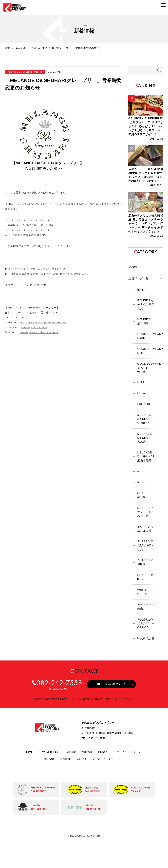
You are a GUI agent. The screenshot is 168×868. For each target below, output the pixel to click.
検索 (159, 70)
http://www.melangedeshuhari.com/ (44, 322)
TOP (7, 48)
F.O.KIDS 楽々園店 (146, 340)
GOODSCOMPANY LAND (149, 355)
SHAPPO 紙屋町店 (145, 585)
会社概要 (65, 786)
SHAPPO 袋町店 (145, 600)
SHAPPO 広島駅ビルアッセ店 (146, 569)
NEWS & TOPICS (49, 779)
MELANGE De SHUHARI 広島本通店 (146, 478)
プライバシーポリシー (130, 779)
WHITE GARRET (142, 616)
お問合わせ (104, 779)
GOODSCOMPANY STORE (149, 371)
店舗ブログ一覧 (139, 299)
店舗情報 (71, 779)
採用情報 (87, 779)
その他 (133, 287)
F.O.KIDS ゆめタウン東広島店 (146, 324)
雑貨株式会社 (144, 665)
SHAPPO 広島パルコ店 (145, 554)
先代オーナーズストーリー (108, 786)
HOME (29, 779)
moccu (140, 493)
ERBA (140, 310)
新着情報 (20, 48)
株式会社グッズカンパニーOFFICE (146, 649)
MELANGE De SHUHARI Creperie (146, 439)
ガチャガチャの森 (146, 632)
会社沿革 (82, 786)
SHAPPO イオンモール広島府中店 (146, 536)
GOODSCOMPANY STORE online (149, 386)
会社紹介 (49, 786)
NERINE (141, 505)
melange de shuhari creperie (39, 332)
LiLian (140, 411)
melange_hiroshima (34, 327)
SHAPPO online (142, 519)
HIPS (139, 400)
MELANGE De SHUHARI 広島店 (146, 458)
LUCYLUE (143, 423)
